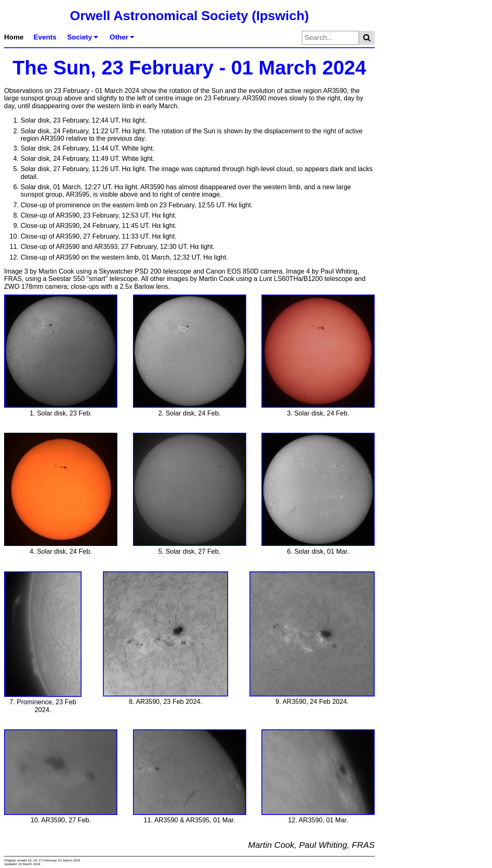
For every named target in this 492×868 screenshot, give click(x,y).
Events (45, 37)
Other (122, 37)
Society (83, 37)
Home (14, 37)
